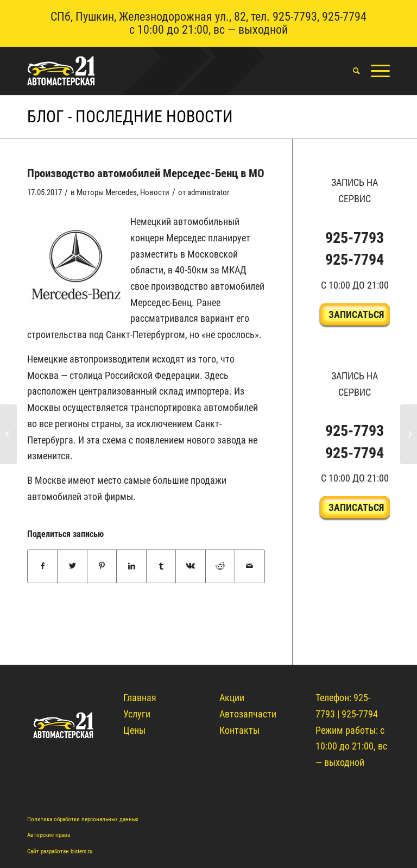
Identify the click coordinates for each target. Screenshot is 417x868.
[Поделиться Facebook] (42, 566)
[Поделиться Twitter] (72, 566)
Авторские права (49, 835)
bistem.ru (81, 851)
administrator (208, 192)
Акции (232, 698)
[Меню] (375, 71)
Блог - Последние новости (130, 117)
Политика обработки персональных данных (83, 819)
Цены (134, 730)
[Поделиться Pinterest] (102, 566)
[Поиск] (351, 71)
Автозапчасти (248, 714)
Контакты (239, 730)
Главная (140, 698)
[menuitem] (351, 71)
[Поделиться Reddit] (220, 566)
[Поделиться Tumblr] (161, 566)
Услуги (137, 714)
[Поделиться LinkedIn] (131, 566)
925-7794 (344, 17)
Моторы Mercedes (107, 192)
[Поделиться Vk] (190, 566)
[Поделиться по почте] (249, 566)
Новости (155, 192)
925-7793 (295, 17)
